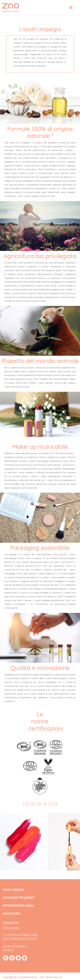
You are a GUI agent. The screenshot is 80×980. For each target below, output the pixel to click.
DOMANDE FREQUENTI (19, 898)
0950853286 (11, 928)
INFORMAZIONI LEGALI (19, 906)
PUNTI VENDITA (13, 890)
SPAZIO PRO (12, 914)
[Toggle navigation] (71, 8)
